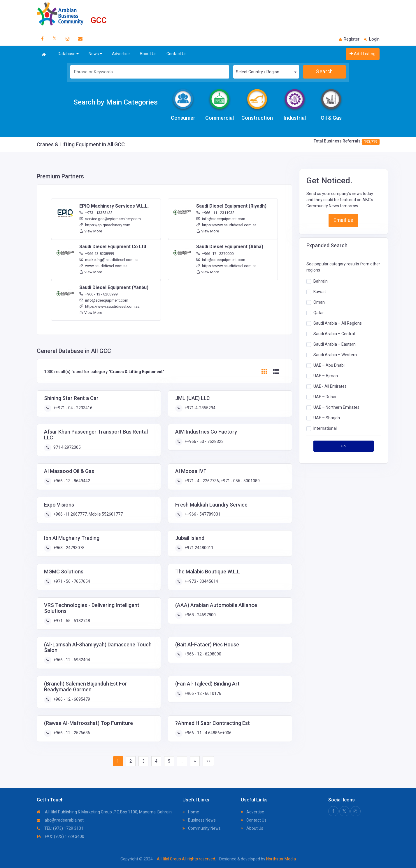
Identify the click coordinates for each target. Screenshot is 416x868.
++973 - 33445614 (201, 581)
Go (343, 446)
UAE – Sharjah (327, 418)
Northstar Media (281, 859)
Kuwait (320, 292)
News (95, 54)
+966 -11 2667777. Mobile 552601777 (88, 514)
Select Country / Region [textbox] (258, 72)
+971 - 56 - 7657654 (71, 581)
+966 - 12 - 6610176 (202, 693)
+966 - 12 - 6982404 (71, 660)
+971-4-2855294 (200, 408)
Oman (319, 302)
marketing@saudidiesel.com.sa (109, 260)
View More (91, 231)
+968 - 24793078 (69, 548)
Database (68, 54)
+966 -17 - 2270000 (215, 254)
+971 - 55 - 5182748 (71, 621)
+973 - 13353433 (96, 213)
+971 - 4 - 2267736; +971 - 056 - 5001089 (222, 481)
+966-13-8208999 (97, 254)
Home (191, 812)
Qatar (319, 313)
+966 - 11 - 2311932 (215, 213)
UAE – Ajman (326, 376)
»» (208, 761)
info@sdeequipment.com (221, 219)
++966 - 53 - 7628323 (204, 441)
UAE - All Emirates (330, 386)
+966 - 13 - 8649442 (71, 481)
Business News (199, 820)
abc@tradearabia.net (60, 820)
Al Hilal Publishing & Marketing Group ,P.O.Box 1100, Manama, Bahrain (104, 812)
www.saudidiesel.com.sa (103, 266)
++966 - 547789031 (202, 514)
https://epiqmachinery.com (105, 225)
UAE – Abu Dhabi (329, 365)
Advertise (121, 54)
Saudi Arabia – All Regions (338, 323)
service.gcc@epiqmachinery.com (110, 219)
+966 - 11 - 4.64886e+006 (208, 733)
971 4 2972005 (67, 447)
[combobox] (266, 72)
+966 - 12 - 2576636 (71, 733)
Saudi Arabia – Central (334, 334)
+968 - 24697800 (200, 615)
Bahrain (321, 281)
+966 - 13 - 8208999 (98, 294)
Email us (343, 220)
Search (324, 72)
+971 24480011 (199, 548)
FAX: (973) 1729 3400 (60, 836)
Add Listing (363, 54)
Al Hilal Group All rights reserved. (186, 859)
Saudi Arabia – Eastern (335, 344)
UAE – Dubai (325, 397)
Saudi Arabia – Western (335, 355)
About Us (148, 54)
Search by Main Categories (116, 102)
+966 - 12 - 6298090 (202, 654)
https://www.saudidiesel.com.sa (226, 225)
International (325, 428)
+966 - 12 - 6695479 (71, 699)
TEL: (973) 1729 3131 (60, 828)
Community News (202, 828)
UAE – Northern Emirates (336, 407)
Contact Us (177, 54)
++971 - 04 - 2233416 (72, 408)
